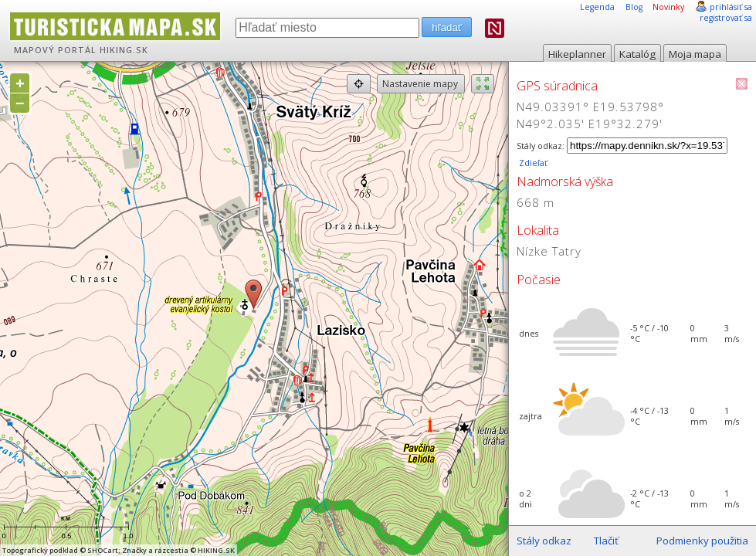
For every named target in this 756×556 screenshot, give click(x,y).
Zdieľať (532, 163)
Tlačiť (606, 541)
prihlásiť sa (731, 7)
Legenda (597, 7)
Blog (634, 7)
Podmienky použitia (702, 541)
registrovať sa (726, 18)
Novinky (668, 7)
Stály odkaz (544, 541)
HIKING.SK (124, 50)
